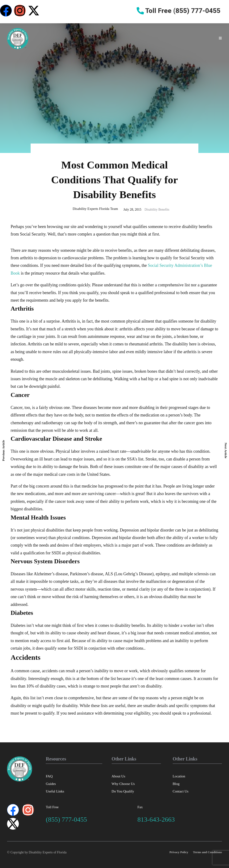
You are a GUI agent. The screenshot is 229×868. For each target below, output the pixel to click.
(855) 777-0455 (66, 819)
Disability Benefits (157, 210)
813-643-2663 (156, 819)
